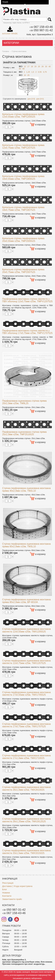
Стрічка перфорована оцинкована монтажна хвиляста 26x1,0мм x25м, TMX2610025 (26, 788)
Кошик (5, 2)
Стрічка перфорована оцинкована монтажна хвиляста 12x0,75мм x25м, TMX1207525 (26, 662)
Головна (6, 51)
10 (25, 75)
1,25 (28, 72)
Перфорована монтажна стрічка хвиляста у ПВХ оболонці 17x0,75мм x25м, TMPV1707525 (27, 332)
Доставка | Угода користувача (17, 886)
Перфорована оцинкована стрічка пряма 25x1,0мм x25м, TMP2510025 (24, 433)
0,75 (45, 72)
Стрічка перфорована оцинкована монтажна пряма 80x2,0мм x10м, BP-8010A (26, 601)
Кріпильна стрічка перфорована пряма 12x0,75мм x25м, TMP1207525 (23, 146)
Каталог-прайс (10, 30)
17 (28, 66)
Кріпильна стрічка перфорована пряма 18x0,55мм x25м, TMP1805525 (23, 178)
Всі (21, 66)
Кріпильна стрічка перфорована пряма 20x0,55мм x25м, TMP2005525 (23, 240)
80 (23, 69)
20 (35, 66)
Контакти (7, 896)
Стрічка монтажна (19, 51)
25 (39, 66)
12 (25, 66)
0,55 (40, 72)
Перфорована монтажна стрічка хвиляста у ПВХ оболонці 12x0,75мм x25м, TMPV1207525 (27, 300)
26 (43, 66)
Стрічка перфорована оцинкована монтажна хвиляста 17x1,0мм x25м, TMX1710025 (26, 757)
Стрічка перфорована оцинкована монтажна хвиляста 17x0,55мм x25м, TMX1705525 (26, 694)
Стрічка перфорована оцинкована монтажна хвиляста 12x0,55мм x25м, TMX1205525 (26, 630)
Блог (5, 889)
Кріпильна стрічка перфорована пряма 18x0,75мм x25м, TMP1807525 (23, 209)
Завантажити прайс (12, 899)
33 (46, 66)
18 (32, 66)
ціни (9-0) (40, 99)
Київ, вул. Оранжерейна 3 (40, 34)
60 (20, 69)
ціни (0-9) (31, 99)
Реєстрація (8, 883)
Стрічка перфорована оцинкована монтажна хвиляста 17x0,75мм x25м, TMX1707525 (26, 725)
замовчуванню (20, 99)
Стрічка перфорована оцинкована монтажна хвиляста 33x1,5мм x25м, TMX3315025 (26, 852)
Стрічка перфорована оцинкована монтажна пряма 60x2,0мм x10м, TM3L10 (26, 545)
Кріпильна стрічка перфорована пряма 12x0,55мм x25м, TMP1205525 (23, 116)
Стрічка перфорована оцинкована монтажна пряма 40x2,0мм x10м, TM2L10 (26, 489)
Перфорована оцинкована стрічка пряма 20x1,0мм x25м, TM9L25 (24, 402)
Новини (6, 893)
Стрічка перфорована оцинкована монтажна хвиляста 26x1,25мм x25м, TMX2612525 (26, 820)
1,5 (33, 72)
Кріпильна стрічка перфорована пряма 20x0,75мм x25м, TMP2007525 (23, 271)
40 (50, 66)
